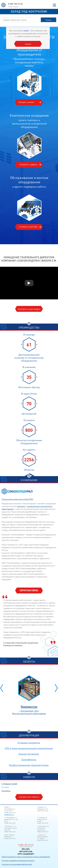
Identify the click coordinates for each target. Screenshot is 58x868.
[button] (2, 688)
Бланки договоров (29, 754)
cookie (26, 31)
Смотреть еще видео (29, 309)
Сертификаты (29, 759)
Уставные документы (29, 743)
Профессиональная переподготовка (29, 765)
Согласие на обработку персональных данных (18, 860)
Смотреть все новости (29, 797)
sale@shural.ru (9, 814)
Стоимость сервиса (28, 164)
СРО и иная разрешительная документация (29, 748)
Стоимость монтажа (28, 227)
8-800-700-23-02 (16, 4)
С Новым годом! (9, 784)
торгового (21, 506)
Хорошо (28, 44)
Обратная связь (29, 590)
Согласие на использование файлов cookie (17, 864)
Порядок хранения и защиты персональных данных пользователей (26, 857)
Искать (48, 20)
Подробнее (6, 791)
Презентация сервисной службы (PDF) (17, 499)
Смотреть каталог (26, 102)
